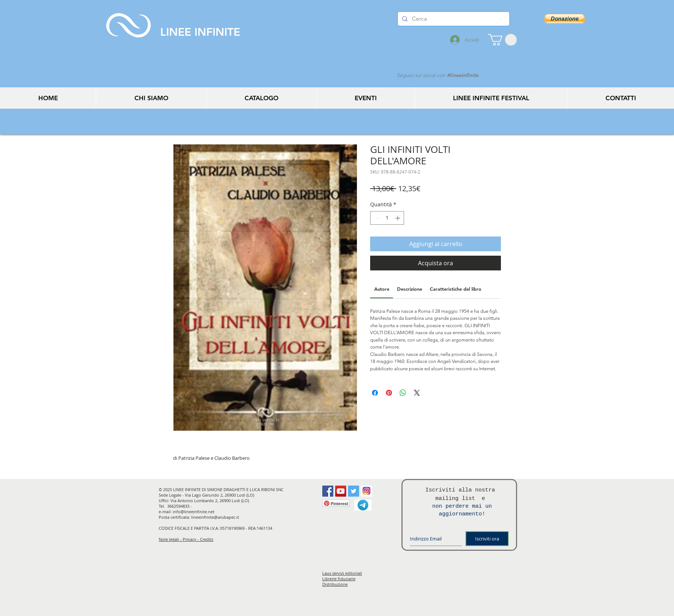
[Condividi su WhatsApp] (403, 393)
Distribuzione (335, 584)
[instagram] (366, 491)
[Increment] (398, 218)
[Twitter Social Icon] (354, 491)
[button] (502, 40)
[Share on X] (417, 393)
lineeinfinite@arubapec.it (215, 517)
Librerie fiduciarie (339, 579)
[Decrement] (376, 218)
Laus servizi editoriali (342, 573)
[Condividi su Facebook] (375, 393)
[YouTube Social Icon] (341, 491)
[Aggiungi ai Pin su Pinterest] (389, 393)
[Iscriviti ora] (487, 539)
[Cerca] (453, 19)
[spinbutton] (387, 218)
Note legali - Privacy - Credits (186, 539)
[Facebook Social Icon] (328, 491)
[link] (382, 289)
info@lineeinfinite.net (194, 512)
